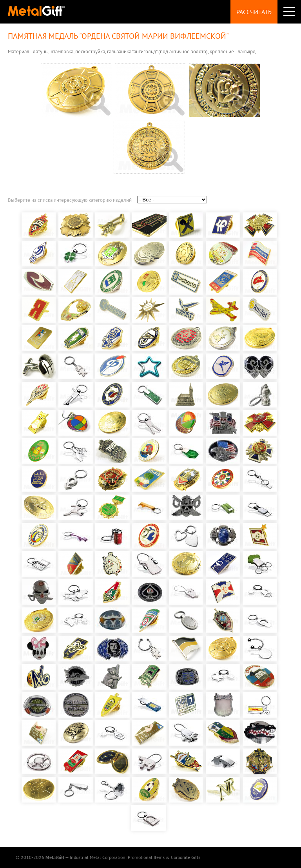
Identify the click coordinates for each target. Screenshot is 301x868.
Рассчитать (254, 12)
